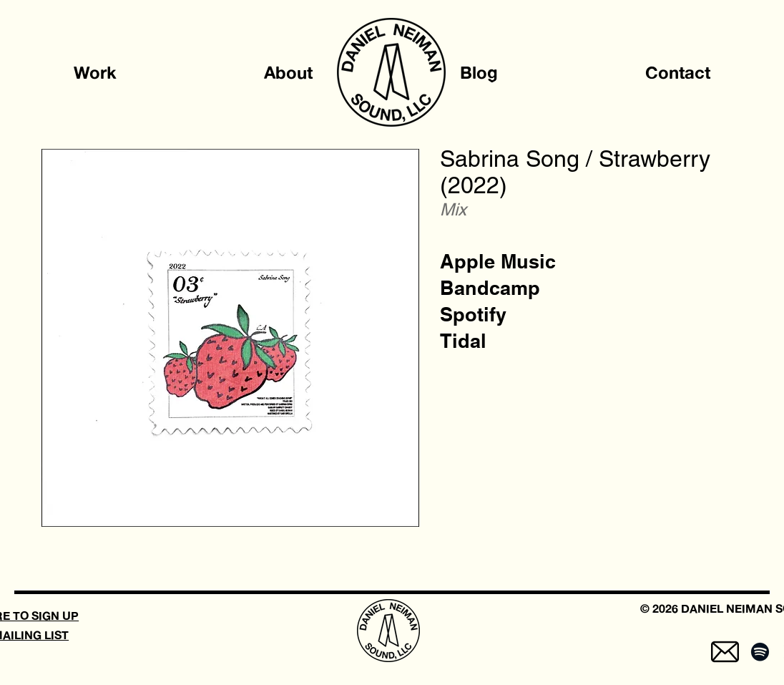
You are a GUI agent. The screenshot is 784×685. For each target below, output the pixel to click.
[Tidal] (463, 341)
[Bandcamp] (490, 288)
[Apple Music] (498, 262)
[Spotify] (473, 315)
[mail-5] (725, 652)
